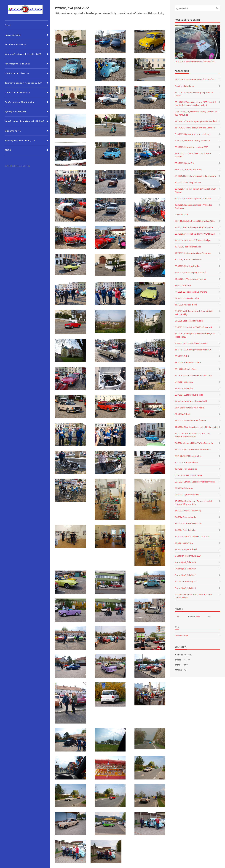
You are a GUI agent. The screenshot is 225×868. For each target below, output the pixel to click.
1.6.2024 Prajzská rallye (185, 530)
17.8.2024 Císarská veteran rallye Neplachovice (196, 427)
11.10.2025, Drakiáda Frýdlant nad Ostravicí (195, 128)
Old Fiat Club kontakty (17, 92)
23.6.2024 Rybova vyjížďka (187, 495)
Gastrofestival (181, 214)
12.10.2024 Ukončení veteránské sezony (193, 375)
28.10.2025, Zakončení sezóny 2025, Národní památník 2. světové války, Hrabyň (195, 104)
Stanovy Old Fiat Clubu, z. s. (20, 140)
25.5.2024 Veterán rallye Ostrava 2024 (192, 536)
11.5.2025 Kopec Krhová (186, 305)
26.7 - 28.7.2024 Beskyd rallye (188, 456)
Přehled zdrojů (182, 636)
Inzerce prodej (13, 35)
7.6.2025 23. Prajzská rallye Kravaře (191, 292)
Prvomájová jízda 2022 (185, 575)
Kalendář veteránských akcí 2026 (23, 54)
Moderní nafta (13, 131)
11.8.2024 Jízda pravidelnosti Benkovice (193, 449)
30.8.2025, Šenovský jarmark (188, 182)
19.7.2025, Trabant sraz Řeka (188, 247)
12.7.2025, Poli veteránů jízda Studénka (193, 253)
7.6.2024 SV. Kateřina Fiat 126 (188, 524)
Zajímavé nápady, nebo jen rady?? (24, 83)
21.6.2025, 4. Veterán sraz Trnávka (190, 279)
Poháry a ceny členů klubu (19, 102)
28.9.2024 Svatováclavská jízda (189, 395)
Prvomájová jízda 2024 (185, 562)
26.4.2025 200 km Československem (191, 343)
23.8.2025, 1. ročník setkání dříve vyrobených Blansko (196, 190)
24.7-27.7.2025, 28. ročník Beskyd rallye (193, 240)
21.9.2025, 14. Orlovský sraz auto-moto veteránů (193, 155)
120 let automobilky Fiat (186, 582)
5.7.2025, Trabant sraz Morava (189, 260)
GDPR (8, 150)
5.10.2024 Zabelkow (184, 382)
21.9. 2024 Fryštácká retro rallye (189, 408)
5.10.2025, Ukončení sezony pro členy (192, 134)
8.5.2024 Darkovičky (184, 543)
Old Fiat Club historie (17, 73)
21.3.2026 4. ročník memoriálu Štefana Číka (195, 62)
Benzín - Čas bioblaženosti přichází (24, 121)
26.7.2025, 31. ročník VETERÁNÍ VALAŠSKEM (195, 234)
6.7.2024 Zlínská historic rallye (188, 475)
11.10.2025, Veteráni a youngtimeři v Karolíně (196, 121)
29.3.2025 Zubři (182, 356)
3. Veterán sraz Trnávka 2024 (188, 556)
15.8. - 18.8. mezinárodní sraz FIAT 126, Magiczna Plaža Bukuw (192, 435)
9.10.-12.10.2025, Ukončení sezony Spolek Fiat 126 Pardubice (196, 113)
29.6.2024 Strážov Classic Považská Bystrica (195, 482)
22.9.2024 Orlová (182, 414)
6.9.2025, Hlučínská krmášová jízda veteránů (195, 176)
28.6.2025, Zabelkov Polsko (187, 266)
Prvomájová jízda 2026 (17, 64)
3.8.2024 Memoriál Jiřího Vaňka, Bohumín (194, 443)
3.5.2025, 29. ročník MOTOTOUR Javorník (193, 327)
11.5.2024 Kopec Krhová (186, 549)
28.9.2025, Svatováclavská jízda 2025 (192, 147)
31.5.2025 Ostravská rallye (187, 298)
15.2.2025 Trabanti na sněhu (188, 363)
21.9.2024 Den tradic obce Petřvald (191, 401)
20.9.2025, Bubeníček (184, 163)
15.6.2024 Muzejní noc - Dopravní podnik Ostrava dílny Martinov (194, 503)
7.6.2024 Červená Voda (185, 517)
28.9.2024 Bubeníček (184, 388)
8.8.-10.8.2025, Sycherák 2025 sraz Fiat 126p (195, 221)
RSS (28, 166)
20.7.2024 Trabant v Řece (186, 462)
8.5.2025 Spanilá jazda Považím (189, 321)
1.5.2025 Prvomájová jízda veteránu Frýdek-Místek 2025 (195, 335)
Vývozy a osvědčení (15, 112)
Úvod (8, 25)
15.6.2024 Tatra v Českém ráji (188, 511)
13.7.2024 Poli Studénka (186, 469)
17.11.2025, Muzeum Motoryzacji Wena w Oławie (194, 94)
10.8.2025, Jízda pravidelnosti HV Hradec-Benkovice (194, 206)
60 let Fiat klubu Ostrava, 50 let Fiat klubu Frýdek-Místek (194, 596)
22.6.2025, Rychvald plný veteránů (191, 272)
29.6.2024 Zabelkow (184, 488)
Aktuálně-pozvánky (15, 44)
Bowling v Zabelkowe (185, 86)
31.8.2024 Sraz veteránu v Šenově (190, 421)
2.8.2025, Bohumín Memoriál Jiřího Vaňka (194, 227)
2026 (198, 617)
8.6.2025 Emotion (183, 285)
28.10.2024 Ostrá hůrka (185, 369)
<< (178, 617)
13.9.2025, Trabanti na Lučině (188, 169)
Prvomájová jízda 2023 (185, 569)
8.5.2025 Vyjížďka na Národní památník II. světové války (194, 313)
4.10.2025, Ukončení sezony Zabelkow (192, 141)
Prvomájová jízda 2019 (185, 588)
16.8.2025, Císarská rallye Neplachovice (193, 198)
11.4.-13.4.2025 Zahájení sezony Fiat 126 (193, 350)
